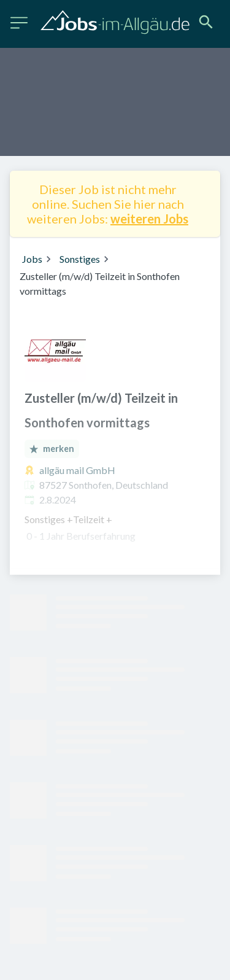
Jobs (32, 259)
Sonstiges (80, 259)
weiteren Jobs (149, 219)
